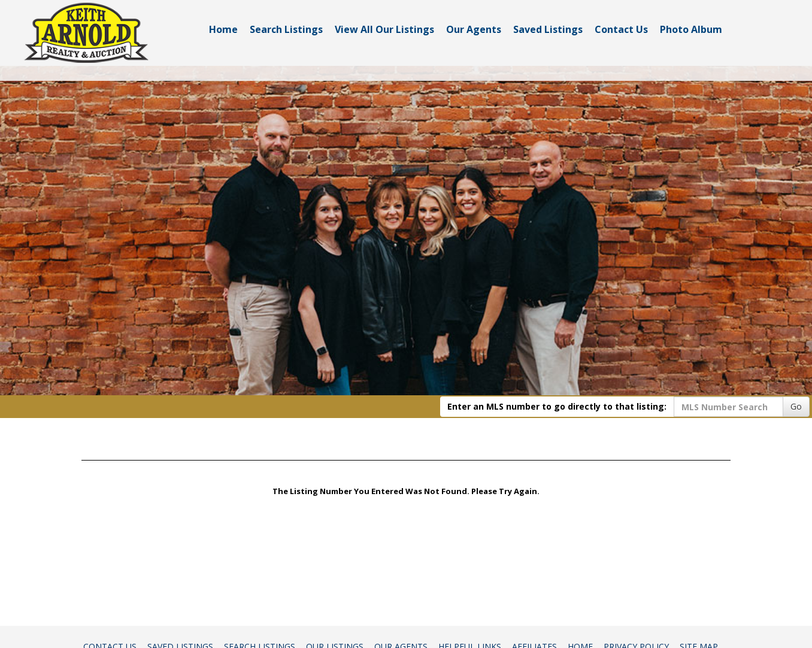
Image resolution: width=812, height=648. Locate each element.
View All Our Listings (384, 29)
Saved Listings (548, 29)
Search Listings (286, 29)
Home (223, 29)
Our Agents (474, 29)
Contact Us (621, 29)
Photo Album (691, 29)
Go (796, 406)
